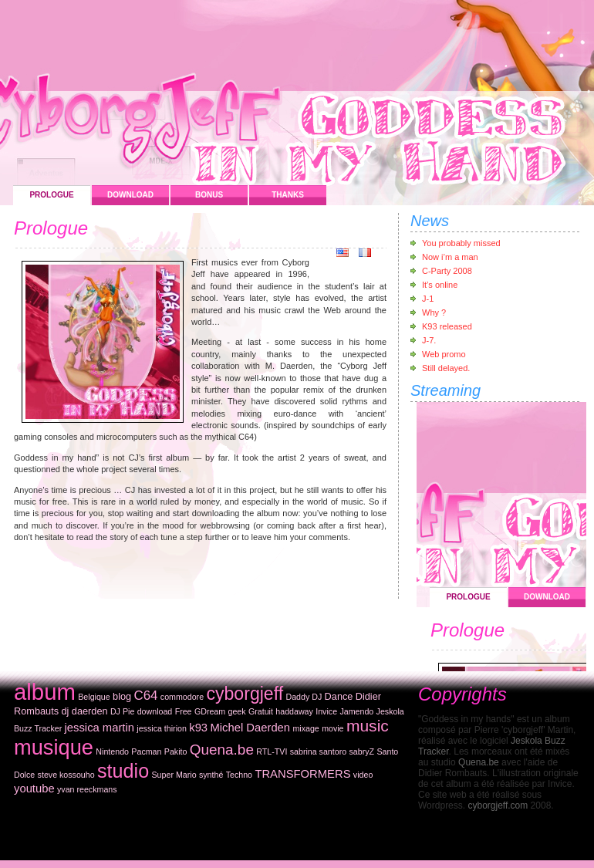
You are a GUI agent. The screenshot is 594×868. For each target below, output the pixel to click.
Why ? (434, 312)
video (363, 775)
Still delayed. (446, 368)
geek (237, 711)
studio (123, 771)
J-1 (428, 299)
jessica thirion (162, 728)
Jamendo (356, 711)
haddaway (294, 711)
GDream (210, 711)
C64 (145, 696)
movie (332, 728)
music (368, 726)
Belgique (94, 697)
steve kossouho (66, 775)
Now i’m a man (450, 257)
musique (54, 747)
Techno (239, 775)
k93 (198, 728)
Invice (326, 711)
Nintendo (112, 751)
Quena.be (222, 750)
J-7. (429, 340)
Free (184, 711)
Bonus (209, 195)
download (155, 711)
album (45, 692)
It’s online (440, 285)
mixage (305, 728)
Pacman (146, 751)
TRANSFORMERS (302, 774)
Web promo (444, 354)
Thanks (288, 195)
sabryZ (362, 751)
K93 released (447, 326)
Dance (339, 696)
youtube (34, 789)
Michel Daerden (250, 728)
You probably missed (461, 243)
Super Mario (174, 775)
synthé (211, 775)
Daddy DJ (304, 697)
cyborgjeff (245, 694)
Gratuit (261, 711)
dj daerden (84, 711)
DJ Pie (122, 711)
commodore (182, 697)
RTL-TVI (272, 751)
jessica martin (100, 728)
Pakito (176, 751)
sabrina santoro (318, 751)
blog (122, 696)
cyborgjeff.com (498, 806)
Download (130, 195)
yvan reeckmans (87, 789)
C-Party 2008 (447, 271)
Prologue (51, 195)
